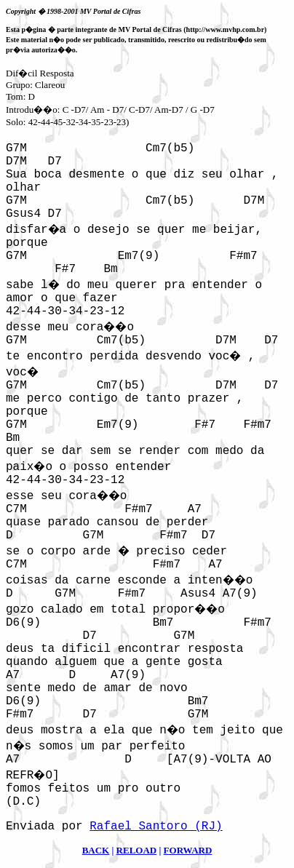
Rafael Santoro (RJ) (156, 827)
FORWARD (188, 850)
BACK (96, 850)
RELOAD (137, 850)
